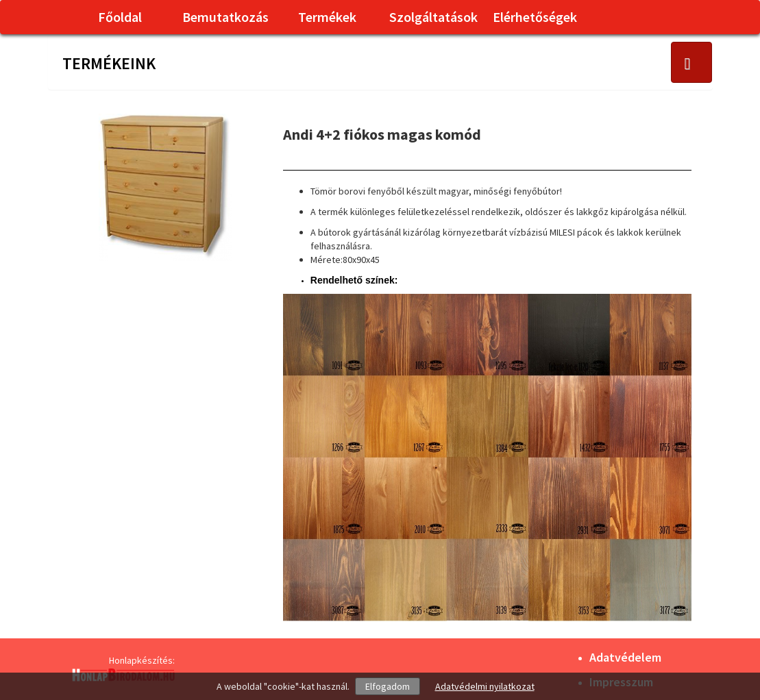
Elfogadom (388, 686)
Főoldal (120, 17)
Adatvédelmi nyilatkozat (485, 686)
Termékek (327, 17)
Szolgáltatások (433, 17)
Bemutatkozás (225, 17)
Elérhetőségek (535, 17)
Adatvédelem (625, 657)
